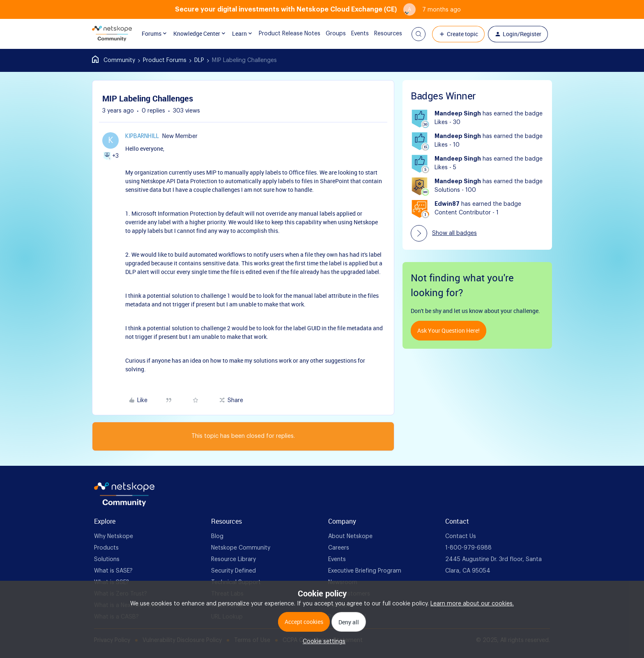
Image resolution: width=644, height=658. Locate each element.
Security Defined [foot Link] (233, 571)
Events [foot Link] (337, 559)
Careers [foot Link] (339, 548)
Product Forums (165, 60)
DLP (199, 60)
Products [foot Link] (106, 548)
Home (114, 60)
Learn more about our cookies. (472, 604)
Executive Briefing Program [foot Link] (365, 571)
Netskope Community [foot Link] (241, 548)
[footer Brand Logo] (124, 505)
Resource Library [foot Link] (233, 559)
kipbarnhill (142, 136)
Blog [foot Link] (217, 536)
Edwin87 (447, 204)
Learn (240, 34)
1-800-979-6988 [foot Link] (468, 548)
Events (354, 34)
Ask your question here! (448, 330)
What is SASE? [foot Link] (113, 571)
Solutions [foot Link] (107, 559)
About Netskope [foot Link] (350, 536)
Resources (382, 34)
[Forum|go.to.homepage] (112, 34)
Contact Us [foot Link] (461, 536)
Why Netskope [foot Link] (114, 536)
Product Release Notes (283, 34)
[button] (419, 34)
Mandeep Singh (458, 114)
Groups (330, 34)
